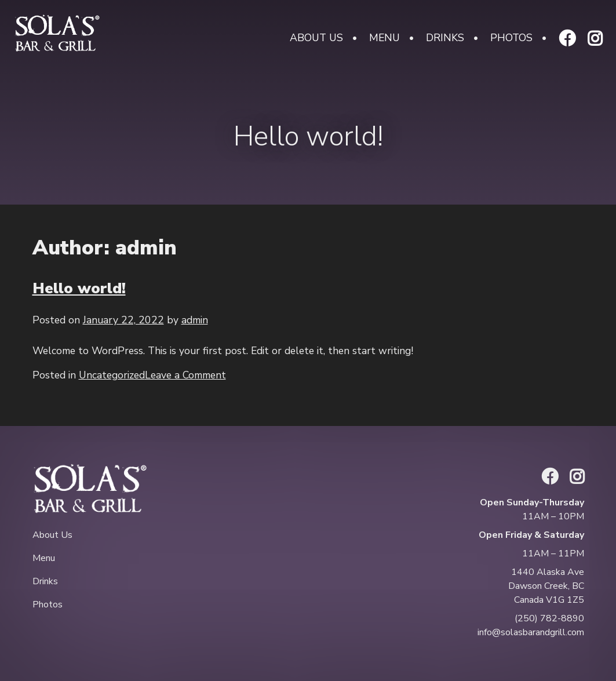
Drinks (445, 38)
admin (195, 320)
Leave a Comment (185, 375)
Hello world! (79, 288)
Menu (384, 38)
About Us (316, 38)
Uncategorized (112, 375)
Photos (511, 38)
